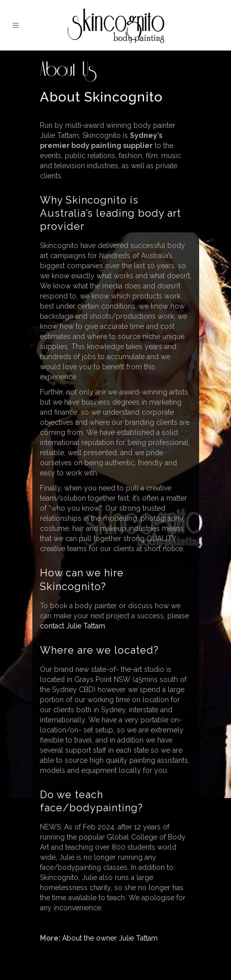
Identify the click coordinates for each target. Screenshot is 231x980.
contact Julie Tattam (73, 626)
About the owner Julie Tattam (110, 938)
